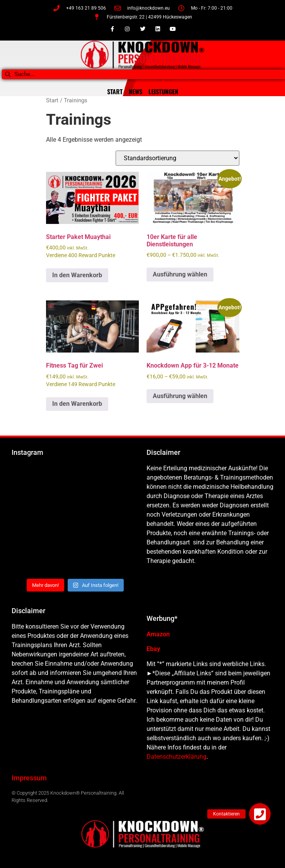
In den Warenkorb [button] (77, 275)
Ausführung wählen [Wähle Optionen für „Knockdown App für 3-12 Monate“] (180, 396)
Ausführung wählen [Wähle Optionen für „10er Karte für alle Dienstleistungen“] (180, 274)
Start (52, 100)
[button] (260, 814)
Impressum (29, 778)
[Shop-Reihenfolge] (177, 158)
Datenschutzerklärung (177, 757)
